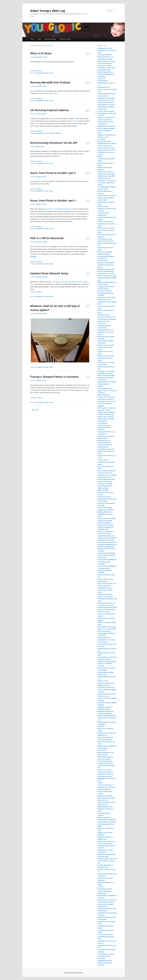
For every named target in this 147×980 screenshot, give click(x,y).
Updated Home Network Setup (49, 273)
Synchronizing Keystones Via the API (54, 143)
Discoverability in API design (107, 627)
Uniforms (101, 887)
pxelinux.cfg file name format (107, 276)
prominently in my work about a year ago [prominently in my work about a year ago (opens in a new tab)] (58, 209)
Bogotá (100, 157)
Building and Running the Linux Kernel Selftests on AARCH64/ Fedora (106, 527)
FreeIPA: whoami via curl (106, 222)
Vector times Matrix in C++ (106, 330)
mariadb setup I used (50, 93)
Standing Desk (102, 893)
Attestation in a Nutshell (105, 373)
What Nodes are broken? (106, 772)
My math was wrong (104, 141)
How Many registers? (104, 659)
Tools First (101, 115)
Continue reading (37, 71)
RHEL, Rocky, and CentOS (106, 419)
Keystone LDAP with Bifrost (106, 609)
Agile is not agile (103, 490)
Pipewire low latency (104, 817)
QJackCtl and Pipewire (105, 796)
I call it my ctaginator (104, 131)
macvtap (33, 257)
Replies (58, 133)
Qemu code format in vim (106, 100)
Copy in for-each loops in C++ (107, 583)
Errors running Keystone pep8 (107, 607)
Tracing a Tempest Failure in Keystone (54, 377)
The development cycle (105, 239)
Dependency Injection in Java (107, 909)
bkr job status (102, 750)
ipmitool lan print (103, 447)
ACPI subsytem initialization (107, 553)
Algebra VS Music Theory (106, 241)
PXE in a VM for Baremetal (47, 238)
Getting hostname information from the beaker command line (107, 861)
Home (32, 39)
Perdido (100, 386)
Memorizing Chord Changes (107, 126)
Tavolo (100, 133)
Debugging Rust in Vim (105, 48)
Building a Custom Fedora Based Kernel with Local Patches (106, 265)
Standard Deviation (104, 254)
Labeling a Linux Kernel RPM (107, 538)
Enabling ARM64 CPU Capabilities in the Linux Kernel (105, 514)
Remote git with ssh (104, 441)
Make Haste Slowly (104, 395)
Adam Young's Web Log (48, 11)
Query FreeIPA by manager (106, 128)
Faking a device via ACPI (106, 417)
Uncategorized (40, 73)
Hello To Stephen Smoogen (106, 375)
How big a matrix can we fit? (107, 150)
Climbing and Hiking (50, 39)
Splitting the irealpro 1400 (106, 540)
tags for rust (102, 79)
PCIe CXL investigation (105, 508)
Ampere (100, 783)
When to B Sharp (41, 53)
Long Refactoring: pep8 (105, 935)
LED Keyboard (102, 421)
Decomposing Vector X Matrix (107, 144)
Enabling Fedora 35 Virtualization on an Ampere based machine (106, 640)
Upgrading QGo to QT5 (105, 807)
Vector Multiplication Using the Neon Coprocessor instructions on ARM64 (106, 482)
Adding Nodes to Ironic (105, 961)
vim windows (102, 139)
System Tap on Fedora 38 (106, 436)
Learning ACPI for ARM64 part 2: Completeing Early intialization (107, 562)
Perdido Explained (103, 384)
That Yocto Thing (103, 857)
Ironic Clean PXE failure (105, 761)
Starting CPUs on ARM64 (106, 510)
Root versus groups (104, 631)
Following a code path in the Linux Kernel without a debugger (107, 404)
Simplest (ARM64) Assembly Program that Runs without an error (107, 718)
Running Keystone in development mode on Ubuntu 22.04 (107, 302)
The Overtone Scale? (104, 497)
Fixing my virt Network (105, 55)
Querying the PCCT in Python (107, 382)
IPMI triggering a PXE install (107, 787)
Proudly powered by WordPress (73, 973)
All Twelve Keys (103, 423)
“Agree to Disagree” (104, 425)
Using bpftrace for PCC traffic (107, 113)
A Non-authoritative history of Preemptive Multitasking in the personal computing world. (107, 544)
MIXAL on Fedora (103, 681)
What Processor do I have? (106, 228)
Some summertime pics (105, 785)
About (39, 39)
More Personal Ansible (105, 252)
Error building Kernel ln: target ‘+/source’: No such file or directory (107, 391)
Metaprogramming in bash (106, 269)
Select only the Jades (104, 770)
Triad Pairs (101, 726)
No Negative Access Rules (106, 371)
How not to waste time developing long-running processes (105, 293)
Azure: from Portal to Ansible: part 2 (53, 173)
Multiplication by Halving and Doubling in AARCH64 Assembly (107, 664)
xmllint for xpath (103, 206)
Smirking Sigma (103, 438)
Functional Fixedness (104, 523)
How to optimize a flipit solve (107, 408)
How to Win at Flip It (104, 410)
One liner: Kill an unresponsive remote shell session (106, 462)
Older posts (34, 410)
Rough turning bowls (104, 789)
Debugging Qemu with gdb (106, 98)
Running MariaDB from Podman (50, 82)
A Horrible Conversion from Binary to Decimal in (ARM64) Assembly (107, 690)
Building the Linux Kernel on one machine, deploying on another (107, 183)
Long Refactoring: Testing (106, 954)
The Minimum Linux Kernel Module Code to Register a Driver (106, 451)
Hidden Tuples (102, 911)
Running (52, 133)
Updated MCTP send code (106, 356)
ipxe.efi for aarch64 (104, 612)
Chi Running (74, 121)
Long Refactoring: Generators (107, 196)
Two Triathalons (103, 261)
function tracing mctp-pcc (106, 111)
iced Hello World (103, 81)
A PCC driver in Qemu (105, 66)
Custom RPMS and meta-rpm (107, 822)
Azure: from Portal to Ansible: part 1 (53, 201)
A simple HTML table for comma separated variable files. (106, 765)
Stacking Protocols (104, 87)
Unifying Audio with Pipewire (107, 820)
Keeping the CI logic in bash (107, 297)
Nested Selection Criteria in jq (107, 657)
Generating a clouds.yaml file (107, 629)
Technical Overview (65, 39)
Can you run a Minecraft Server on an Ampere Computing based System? (106, 534)
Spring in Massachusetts (106, 72)
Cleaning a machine (104, 315)
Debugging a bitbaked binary (107, 854)
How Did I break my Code (106, 345)
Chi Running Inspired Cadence (50, 110)
